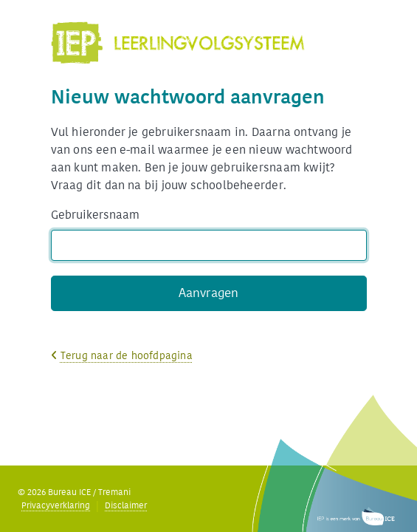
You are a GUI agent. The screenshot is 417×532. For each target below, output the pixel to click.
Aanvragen (209, 293)
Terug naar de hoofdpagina (127, 356)
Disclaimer (126, 505)
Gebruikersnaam (95, 215)
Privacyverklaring (56, 505)
